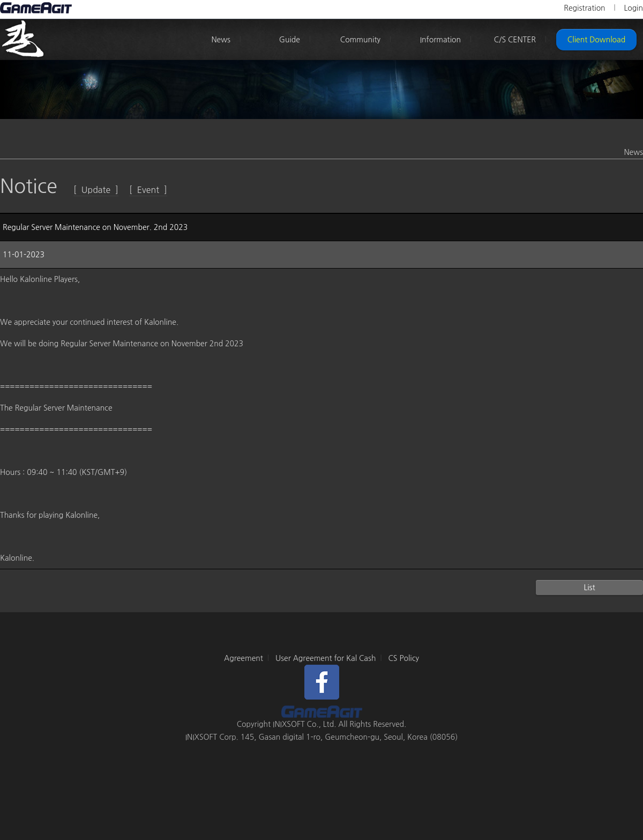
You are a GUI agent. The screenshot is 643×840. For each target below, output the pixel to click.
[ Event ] (148, 190)
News (221, 40)
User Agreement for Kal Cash (326, 658)
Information (440, 40)
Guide (290, 40)
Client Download (596, 40)
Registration (584, 8)
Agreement (244, 658)
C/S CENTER (515, 40)
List (589, 588)
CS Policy (403, 658)
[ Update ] (96, 190)
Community (360, 40)
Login (633, 8)
